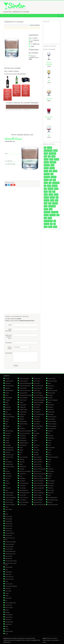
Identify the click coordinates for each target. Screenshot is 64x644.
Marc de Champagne (53, 400)
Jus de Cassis (37, 379)
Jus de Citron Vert (38, 388)
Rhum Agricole (51, 481)
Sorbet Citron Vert (9, 577)
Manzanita (50, 395)
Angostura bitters (9, 391)
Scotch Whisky (9, 509)
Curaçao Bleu (23, 407)
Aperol (7, 395)
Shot (58, 215)
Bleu (49, 156)
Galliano (21, 450)
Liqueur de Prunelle (52, 381)
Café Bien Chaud (9, 431)
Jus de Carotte (23, 505)
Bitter (6, 412)
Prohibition (55, 203)
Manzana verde (52, 393)
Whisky (50, 227)
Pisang (50, 459)
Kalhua (35, 431)
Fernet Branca (23, 438)
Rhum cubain (51, 490)
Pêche (49, 445)
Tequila (50, 218)
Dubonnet (22, 419)
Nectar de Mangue (52, 426)
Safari (49, 495)
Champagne (53, 162)
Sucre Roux (8, 589)
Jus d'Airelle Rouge (24, 483)
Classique (52, 168)
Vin (55, 224)
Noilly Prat (50, 431)
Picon (49, 452)
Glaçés (49, 186)
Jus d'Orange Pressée (25, 493)
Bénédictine (8, 410)
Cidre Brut (8, 471)
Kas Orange (36, 433)
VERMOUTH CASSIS (14, 22)
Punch (46, 206)
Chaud (52, 165)
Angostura (8, 388)
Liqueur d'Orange (38, 459)
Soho (6, 570)
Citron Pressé (8, 476)
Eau (20, 426)
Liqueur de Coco (37, 471)
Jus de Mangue (37, 410)
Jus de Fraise (37, 391)
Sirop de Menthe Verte (10, 551)
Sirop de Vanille (9, 567)
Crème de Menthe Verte (25, 386)
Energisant (53, 177)
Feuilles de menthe (24, 443)
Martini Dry (36, 44)
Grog (45, 189)
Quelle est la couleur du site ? (8, 337)
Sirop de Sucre (9, 558)
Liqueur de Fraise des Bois (40, 478)
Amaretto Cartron (9, 381)
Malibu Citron (51, 386)
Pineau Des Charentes (53, 457)
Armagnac (8, 400)
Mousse (56, 194)
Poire (49, 464)
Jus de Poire (37, 419)
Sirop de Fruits (9, 536)
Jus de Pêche (37, 417)
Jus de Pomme (37, 421)
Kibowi (35, 436)
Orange (52, 200)
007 (45, 148)
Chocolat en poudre (10, 467)
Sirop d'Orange (9, 519)
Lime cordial (36, 450)
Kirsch (35, 438)
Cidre (6, 469)
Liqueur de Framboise (39, 481)
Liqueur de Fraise (38, 476)
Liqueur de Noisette (38, 500)
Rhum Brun (51, 488)
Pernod (50, 450)
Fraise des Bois (23, 445)
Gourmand (55, 186)
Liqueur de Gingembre (39, 488)
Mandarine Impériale (53, 391)
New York (46, 197)
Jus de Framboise (38, 393)
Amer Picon (8, 383)
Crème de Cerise (9, 502)
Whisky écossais (9, 631)
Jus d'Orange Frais (24, 490)
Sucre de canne (9, 584)
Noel (57, 197)
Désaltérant (47, 177)
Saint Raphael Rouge (53, 500)
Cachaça (57, 159)
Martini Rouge (51, 412)
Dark (52, 174)
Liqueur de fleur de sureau (40, 474)
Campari (7, 440)
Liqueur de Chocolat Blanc (40, 469)
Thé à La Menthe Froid (10, 603)
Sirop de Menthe (9, 549)
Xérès (7, 634)
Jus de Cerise (37, 381)
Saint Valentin (55, 212)
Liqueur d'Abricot (38, 457)
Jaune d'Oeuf (23, 474)
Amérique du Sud (48, 150)
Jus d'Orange (23, 488)
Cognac (46, 171)
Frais (54, 180)
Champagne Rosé (9, 450)
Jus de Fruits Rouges (39, 402)
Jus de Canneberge (24, 502)
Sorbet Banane (9, 572)
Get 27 (21, 452)
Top (55, 221)
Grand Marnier (23, 467)
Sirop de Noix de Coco (10, 554)
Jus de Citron (37, 383)
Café (6, 429)
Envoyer (16, 365)
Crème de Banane (9, 493)
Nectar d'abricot (52, 419)
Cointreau (7, 483)
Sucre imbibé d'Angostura (11, 586)
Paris (57, 200)
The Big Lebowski (48, 221)
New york (52, 197)
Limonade (36, 452)
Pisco (49, 462)
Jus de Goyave (37, 405)
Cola (50, 171)
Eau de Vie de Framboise (25, 431)
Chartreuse (47, 165)
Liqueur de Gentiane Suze (40, 486)
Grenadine (22, 469)
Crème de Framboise (10, 505)
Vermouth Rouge (9, 622)
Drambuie (22, 417)
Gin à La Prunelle (23, 457)
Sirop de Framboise (10, 533)
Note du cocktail (9, 348)
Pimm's (50, 455)
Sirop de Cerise (9, 526)
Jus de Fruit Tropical (38, 395)
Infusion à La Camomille (25, 471)
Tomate (7, 610)
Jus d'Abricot (22, 478)
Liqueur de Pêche (38, 502)
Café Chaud (8, 433)
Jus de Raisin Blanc (38, 426)
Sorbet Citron (8, 574)
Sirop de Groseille (9, 547)
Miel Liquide (51, 414)
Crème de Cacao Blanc (11, 497)
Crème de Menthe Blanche (26, 383)
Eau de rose (22, 429)
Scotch (7, 507)
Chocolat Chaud (9, 464)
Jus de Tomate (37, 429)
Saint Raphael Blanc (53, 497)
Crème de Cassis (9, 500)
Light (54, 192)
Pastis (46, 203)
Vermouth (7, 612)
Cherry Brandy (9, 462)
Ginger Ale (22, 459)
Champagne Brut (9, 448)
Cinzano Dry (8, 474)
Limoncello (36, 455)
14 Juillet (49, 148)
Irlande (46, 192)
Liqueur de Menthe (38, 497)
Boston (53, 156)
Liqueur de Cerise (38, 467)
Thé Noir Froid (9, 605)
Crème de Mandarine (24, 379)
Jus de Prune (37, 424)
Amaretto (7, 379)
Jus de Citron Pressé (38, 386)
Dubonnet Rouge (23, 424)
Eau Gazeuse (23, 436)
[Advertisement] (22, 122)
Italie (50, 192)
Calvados (46, 162)
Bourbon (46, 159)
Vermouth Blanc (9, 615)
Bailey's (7, 402)
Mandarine (50, 388)
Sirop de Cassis (9, 524)
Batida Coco (8, 407)
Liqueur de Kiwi (37, 490)
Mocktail (51, 194)
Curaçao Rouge (23, 412)
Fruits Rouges (56, 183)
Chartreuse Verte (9, 457)
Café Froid (8, 436)
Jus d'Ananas (23, 486)
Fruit (50, 183)
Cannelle (7, 443)
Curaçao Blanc (23, 405)
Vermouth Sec (8, 624)
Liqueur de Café (37, 464)
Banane (7, 405)
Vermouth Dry (8, 619)
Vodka (46, 227)
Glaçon (21, 464)
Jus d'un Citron (23, 495)
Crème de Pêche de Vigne (25, 395)
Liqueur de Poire (52, 379)
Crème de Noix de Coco (25, 391)
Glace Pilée (22, 462)
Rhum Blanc (51, 486)
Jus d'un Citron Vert (24, 497)
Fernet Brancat (23, 440)
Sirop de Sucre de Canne (11, 561)
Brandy (51, 159)
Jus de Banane (23, 500)
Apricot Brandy (9, 398)
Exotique (46, 180)
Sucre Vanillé (8, 591)
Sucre (7, 581)
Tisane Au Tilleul (9, 608)
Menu (60, 16)
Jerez (21, 476)
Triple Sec (47, 224)
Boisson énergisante (10, 417)
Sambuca (50, 502)
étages (55, 227)
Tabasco (7, 593)
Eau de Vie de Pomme (25, 433)
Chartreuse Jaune (9, 455)
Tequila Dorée (8, 598)
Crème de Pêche (23, 393)
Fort (51, 180)
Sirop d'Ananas (9, 516)
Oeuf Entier (51, 436)
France (46, 183)
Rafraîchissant (52, 206)
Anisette (7, 393)
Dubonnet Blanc (23, 421)
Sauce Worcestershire (53, 505)
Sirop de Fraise (9, 531)
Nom (10, 325)
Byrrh (6, 424)
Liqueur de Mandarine (39, 493)
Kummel (36, 440)
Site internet (9, 343)
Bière (45, 156)
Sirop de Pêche (9, 556)
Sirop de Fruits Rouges (10, 542)
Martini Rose (51, 410)
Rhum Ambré (51, 483)
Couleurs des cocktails (34, 110)
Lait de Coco (37, 445)
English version (35, 25)
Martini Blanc (51, 405)
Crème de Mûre (23, 388)
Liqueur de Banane (38, 462)
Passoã (50, 440)
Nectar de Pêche (52, 429)
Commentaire (8, 353)
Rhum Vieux (51, 493)
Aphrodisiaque (52, 153)
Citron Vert (8, 478)
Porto (50, 203)
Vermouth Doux (9, 617)
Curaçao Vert (22, 414)
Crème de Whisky (24, 398)
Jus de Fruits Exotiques (39, 400)
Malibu (49, 383)
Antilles (46, 153)
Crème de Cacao (9, 495)
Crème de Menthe (24, 381)
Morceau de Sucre (52, 417)
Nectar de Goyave (52, 424)
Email (8, 330)
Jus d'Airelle (22, 481)
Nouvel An (47, 200)
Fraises (21, 448)
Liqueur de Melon (38, 495)
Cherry (7, 459)
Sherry (7, 514)
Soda (32, 46)
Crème (7, 490)
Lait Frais (36, 448)
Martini (46, 194)
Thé (6, 600)
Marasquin (50, 398)
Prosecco (50, 474)
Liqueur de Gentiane (38, 483)
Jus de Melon (37, 412)
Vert (51, 224)
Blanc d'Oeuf (8, 414)
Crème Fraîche (23, 400)
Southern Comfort (9, 579)
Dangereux (47, 174)
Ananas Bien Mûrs (9, 386)
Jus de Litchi (37, 407)
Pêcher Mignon (51, 448)
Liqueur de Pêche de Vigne (40, 505)
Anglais (55, 150)
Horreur (56, 189)
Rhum (51, 209)
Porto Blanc (51, 469)
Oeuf (49, 433)
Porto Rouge (51, 471)
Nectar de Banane (52, 421)
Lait (35, 443)
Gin (45, 186)
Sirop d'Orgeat (9, 521)
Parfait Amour (51, 438)
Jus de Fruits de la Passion (40, 398)
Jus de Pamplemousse (39, 414)
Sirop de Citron (9, 528)
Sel (6, 512)
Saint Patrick (47, 212)
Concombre (8, 488)
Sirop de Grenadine (10, 544)
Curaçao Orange (23, 410)
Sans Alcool (53, 215)
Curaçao (55, 171)
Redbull (46, 209)
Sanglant (46, 215)
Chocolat (46, 168)
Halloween (50, 189)
